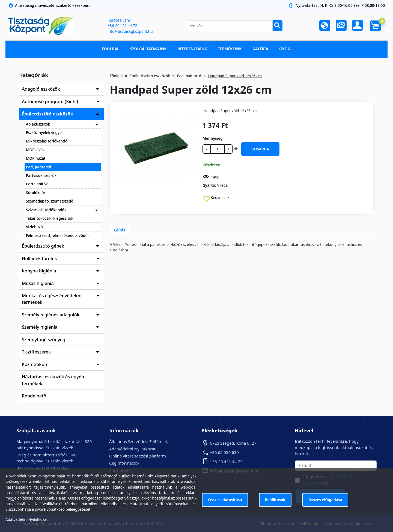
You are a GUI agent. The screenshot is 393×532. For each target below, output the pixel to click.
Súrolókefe (35, 193)
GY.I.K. (285, 49)
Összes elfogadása (325, 500)
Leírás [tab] (120, 230)
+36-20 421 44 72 (122, 26)
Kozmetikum (35, 364)
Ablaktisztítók (38, 124)
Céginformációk (124, 463)
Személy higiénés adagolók (51, 315)
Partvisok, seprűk (41, 175)
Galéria (260, 49)
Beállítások (275, 500)
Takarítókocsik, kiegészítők (50, 218)
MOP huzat (36, 158)
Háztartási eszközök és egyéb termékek (53, 380)
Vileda (223, 185)
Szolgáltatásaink (148, 49)
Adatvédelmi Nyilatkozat (132, 449)
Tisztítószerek (36, 352)
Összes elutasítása (225, 500)
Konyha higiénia (39, 271)
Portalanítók (37, 184)
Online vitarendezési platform (138, 456)
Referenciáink (192, 49)
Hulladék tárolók (39, 258)
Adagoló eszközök (41, 89)
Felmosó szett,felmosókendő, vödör (58, 235)
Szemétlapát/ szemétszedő (50, 201)
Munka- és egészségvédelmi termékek (52, 299)
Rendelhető (34, 396)
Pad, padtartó (38, 167)
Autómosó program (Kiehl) (50, 102)
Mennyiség (213, 138)
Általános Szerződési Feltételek (139, 441)
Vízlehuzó (34, 227)
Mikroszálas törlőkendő (47, 141)
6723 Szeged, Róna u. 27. (234, 443)
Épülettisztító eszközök (47, 114)
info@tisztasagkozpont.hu (130, 31)
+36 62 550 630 (224, 452)
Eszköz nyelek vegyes (45, 133)
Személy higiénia (40, 327)
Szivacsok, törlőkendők (46, 210)
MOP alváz (35, 150)
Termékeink (230, 49)
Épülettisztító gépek (43, 246)
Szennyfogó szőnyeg (44, 340)
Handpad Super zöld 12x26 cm (235, 76)
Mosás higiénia (38, 283)
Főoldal (110, 49)
